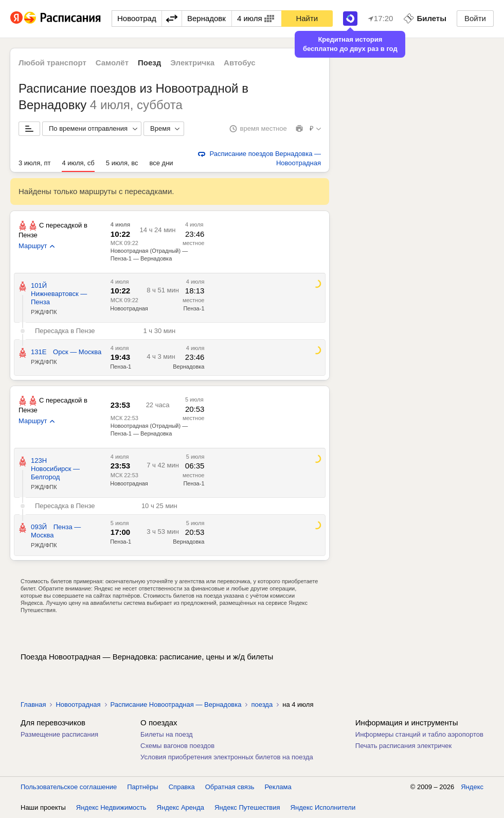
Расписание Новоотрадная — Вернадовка (176, 704)
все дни (161, 163)
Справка (182, 787)
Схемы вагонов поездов (177, 746)
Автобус (240, 63)
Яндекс (472, 787)
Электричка (192, 63)
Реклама (278, 787)
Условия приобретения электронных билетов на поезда (227, 757)
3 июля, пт (34, 163)
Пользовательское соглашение (69, 787)
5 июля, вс (122, 163)
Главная (33, 704)
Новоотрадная (129, 308)
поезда (262, 704)
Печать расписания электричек (403, 746)
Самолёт (112, 63)
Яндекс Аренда (181, 807)
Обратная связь (230, 787)
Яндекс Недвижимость (111, 807)
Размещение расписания (59, 734)
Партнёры (142, 787)
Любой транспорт (52, 63)
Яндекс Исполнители (323, 807)
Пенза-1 (194, 308)
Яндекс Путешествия (247, 807)
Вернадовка (188, 367)
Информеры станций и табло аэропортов (419, 734)
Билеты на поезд (167, 734)
